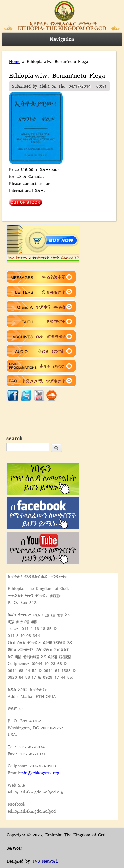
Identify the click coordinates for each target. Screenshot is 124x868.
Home (15, 61)
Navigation (62, 39)
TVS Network (45, 861)
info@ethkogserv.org (40, 773)
